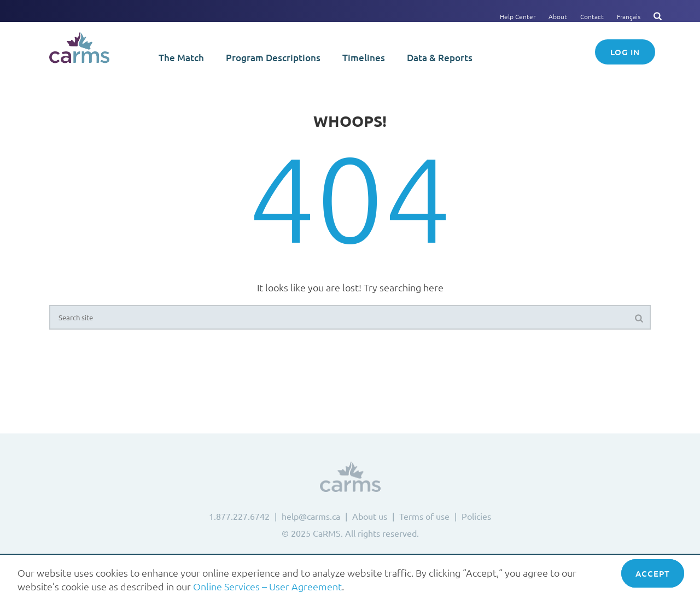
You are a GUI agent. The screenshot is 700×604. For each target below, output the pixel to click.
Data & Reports (440, 58)
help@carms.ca (311, 516)
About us (370, 516)
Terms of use (424, 516)
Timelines (364, 58)
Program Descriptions (273, 58)
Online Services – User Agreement (267, 586)
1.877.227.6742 (239, 516)
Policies (476, 516)
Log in (625, 52)
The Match (181, 58)
